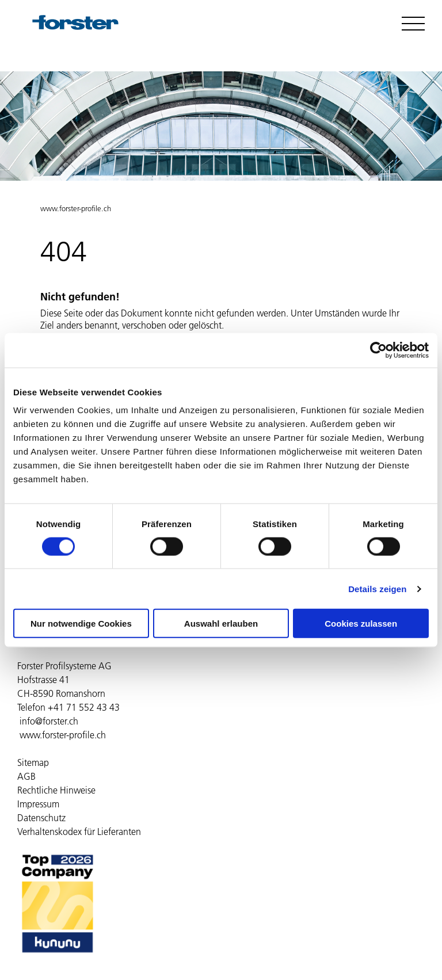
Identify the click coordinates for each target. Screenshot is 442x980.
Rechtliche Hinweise (56, 790)
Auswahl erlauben (221, 624)
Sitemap (33, 762)
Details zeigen (377, 588)
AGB (26, 776)
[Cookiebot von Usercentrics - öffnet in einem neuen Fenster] (378, 350)
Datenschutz (41, 818)
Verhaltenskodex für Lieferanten (79, 832)
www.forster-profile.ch (76, 208)
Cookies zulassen (361, 624)
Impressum (38, 804)
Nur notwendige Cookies (81, 624)
